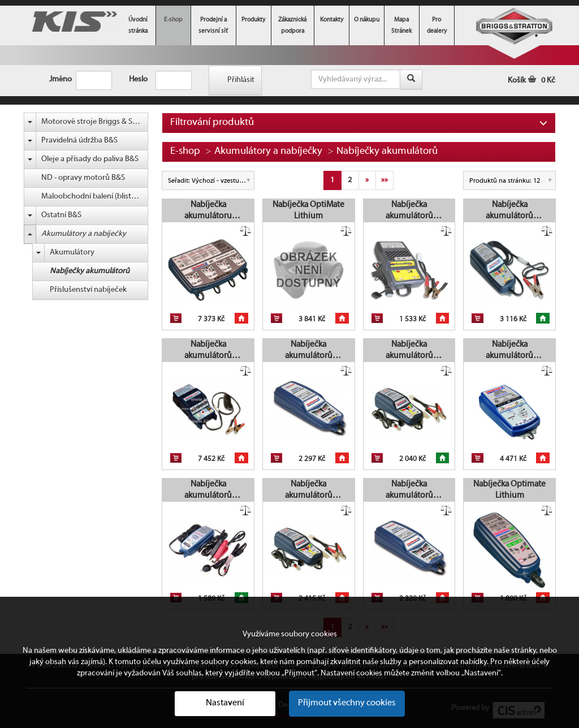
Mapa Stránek (401, 25)
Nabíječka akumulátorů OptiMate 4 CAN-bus (308, 490)
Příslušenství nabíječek (88, 290)
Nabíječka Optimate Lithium (509, 490)
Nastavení (225, 703)
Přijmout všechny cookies (347, 703)
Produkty (253, 20)
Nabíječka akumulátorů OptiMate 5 (309, 351)
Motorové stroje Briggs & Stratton (95, 122)
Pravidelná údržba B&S (79, 141)
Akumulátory (72, 253)
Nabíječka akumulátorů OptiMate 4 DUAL (409, 351)
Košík (532, 81)
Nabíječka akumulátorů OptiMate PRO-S (208, 351)
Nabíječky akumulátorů (90, 271)
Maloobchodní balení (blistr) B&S (95, 197)
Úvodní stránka (138, 25)
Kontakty (332, 20)
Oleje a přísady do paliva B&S (90, 159)
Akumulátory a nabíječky (84, 234)
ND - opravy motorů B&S (83, 178)
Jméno (54, 79)
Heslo (134, 79)
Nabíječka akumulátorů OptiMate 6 (509, 211)
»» (384, 180)
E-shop (173, 20)
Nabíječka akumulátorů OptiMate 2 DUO (208, 490)
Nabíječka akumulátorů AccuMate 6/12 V (409, 211)
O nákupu (367, 20)
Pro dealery (437, 25)
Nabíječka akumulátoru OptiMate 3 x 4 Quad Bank (208, 211)
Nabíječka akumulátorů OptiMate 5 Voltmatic (409, 490)
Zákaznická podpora (292, 25)
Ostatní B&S (61, 215)
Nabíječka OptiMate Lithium (308, 210)
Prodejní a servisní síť (213, 25)
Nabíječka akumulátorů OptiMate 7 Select (510, 351)
